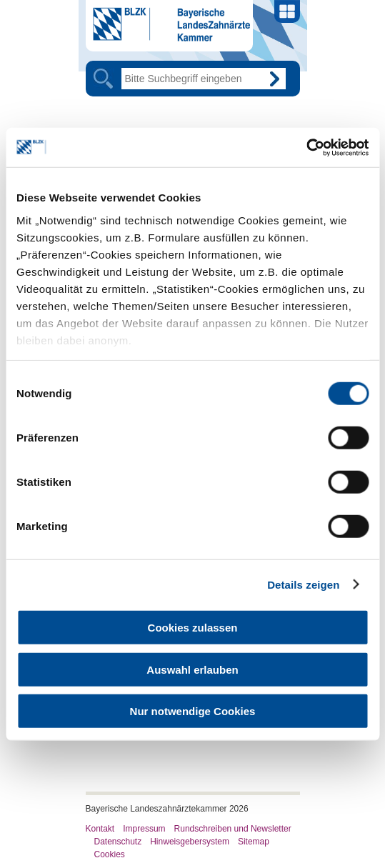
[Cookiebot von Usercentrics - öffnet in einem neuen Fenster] (306, 147)
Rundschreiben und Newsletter (233, 829)
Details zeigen (303, 584)
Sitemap (254, 842)
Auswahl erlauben (192, 669)
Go (275, 79)
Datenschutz (118, 842)
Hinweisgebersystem (190, 842)
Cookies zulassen (193, 628)
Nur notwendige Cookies (193, 711)
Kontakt (100, 829)
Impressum (144, 829)
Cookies (110, 854)
